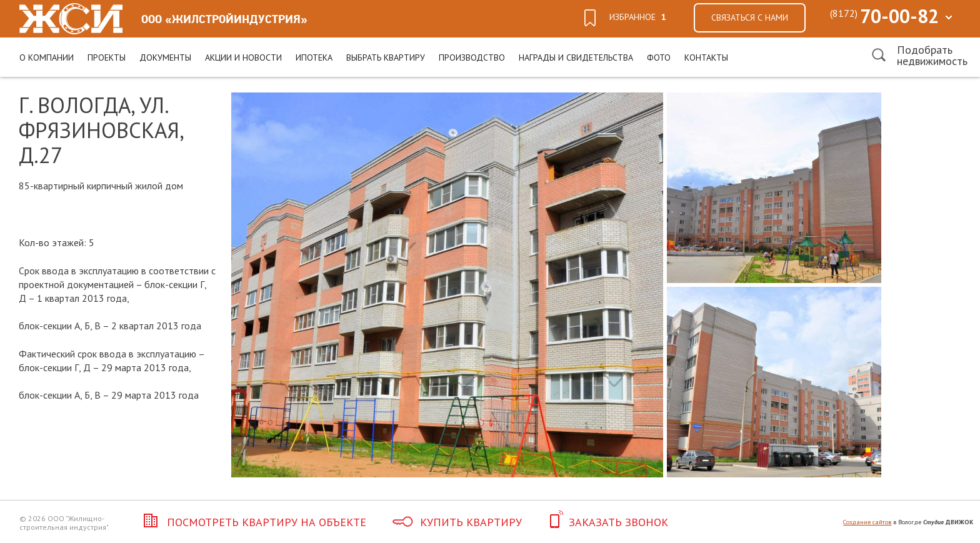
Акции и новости (243, 57)
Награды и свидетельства (576, 57)
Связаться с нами (750, 17)
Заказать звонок (608, 522)
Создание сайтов (867, 522)
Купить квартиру (457, 522)
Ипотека (314, 57)
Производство (472, 57)
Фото (659, 57)
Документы (165, 57)
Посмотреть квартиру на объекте (252, 522)
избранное (638, 17)
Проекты (107, 57)
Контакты (706, 57)
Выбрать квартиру (386, 57)
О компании (47, 57)
